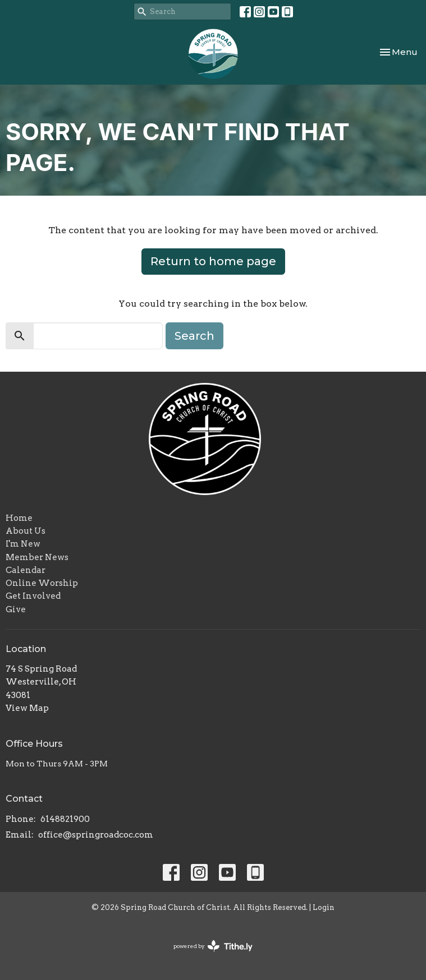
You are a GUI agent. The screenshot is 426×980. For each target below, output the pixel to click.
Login (324, 907)
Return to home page (213, 261)
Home (19, 518)
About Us (26, 531)
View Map (27, 708)
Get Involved (33, 596)
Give (16, 609)
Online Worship (42, 583)
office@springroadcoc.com (96, 835)
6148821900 (65, 819)
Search (194, 336)
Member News (37, 557)
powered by (213, 946)
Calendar (26, 570)
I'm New (23, 544)
